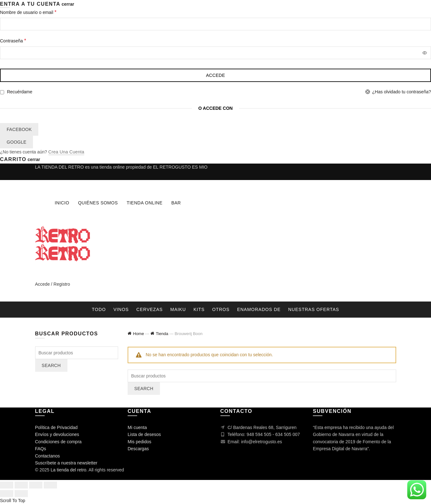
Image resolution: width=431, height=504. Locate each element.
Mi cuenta (137, 427)
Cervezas (150, 309)
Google (16, 142)
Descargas (138, 449)
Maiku (178, 309)
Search (144, 389)
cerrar (68, 4)
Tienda (162, 334)
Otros (221, 309)
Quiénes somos (98, 203)
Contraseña (24, 40)
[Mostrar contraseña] (425, 53)
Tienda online (145, 203)
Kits (199, 309)
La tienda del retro (69, 470)
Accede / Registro (53, 284)
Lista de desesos (144, 434)
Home (139, 334)
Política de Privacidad (57, 427)
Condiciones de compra (58, 442)
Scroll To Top (13, 501)
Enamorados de (259, 309)
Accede (215, 75)
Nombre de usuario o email (39, 12)
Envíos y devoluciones (57, 434)
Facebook (19, 129)
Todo (99, 309)
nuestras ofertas (314, 309)
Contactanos (48, 456)
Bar (176, 203)
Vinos (121, 309)
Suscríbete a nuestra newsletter (66, 463)
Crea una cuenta (66, 152)
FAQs (41, 449)
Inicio (62, 203)
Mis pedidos (139, 442)
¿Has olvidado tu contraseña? (402, 92)
